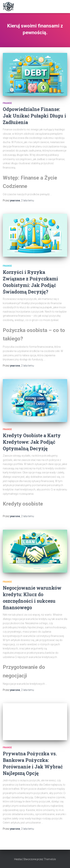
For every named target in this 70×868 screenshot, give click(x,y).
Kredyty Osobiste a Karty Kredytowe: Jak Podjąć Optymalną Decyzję (32, 442)
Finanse (7, 103)
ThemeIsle (50, 859)
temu (28, 200)
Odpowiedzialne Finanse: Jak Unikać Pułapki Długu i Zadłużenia (34, 116)
